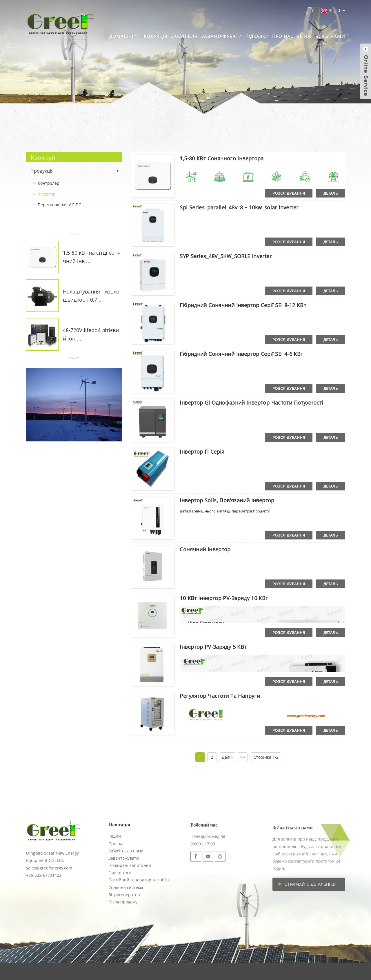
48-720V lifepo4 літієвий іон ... (91, 334)
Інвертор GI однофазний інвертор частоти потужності (251, 403)
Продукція (154, 36)
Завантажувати (221, 36)
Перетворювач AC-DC (59, 205)
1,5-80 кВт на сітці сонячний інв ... (92, 257)
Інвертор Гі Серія (202, 452)
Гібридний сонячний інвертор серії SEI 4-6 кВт (241, 354)
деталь (331, 193)
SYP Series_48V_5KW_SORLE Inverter (226, 256)
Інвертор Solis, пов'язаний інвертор (227, 500)
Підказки (257, 36)
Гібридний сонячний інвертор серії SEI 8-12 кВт (243, 305)
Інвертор (47, 194)
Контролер (49, 183)
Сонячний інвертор (205, 549)
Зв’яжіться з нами (321, 36)
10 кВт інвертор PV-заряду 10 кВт (224, 598)
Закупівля (184, 36)
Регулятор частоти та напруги (220, 696)
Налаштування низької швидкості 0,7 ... (92, 296)
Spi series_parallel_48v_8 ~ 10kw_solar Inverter (239, 207)
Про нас (283, 36)
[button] (74, 233)
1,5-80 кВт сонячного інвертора (222, 158)
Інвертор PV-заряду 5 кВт (213, 647)
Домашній (123, 36)
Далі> (227, 757)
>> (243, 757)
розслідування (289, 193)
